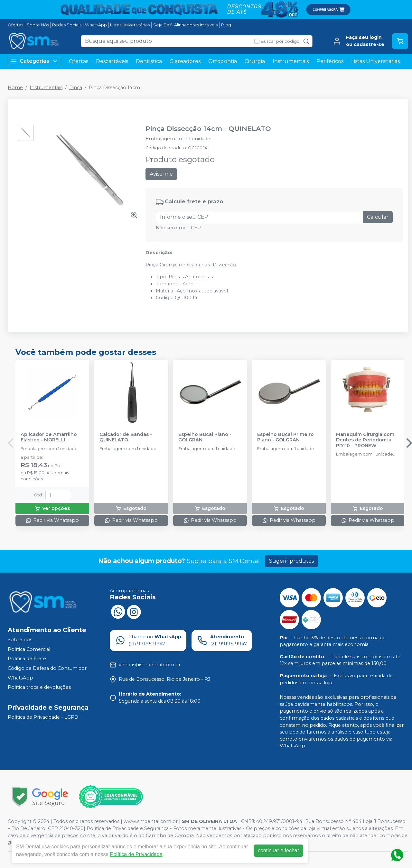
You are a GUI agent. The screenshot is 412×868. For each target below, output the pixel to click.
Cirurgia (255, 61)
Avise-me (161, 174)
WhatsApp (96, 25)
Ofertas (15, 25)
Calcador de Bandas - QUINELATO (126, 437)
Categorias (34, 61)
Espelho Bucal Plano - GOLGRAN (205, 437)
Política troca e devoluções (39, 687)
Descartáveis (112, 61)
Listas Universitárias (130, 25)
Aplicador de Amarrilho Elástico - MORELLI (49, 437)
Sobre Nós (38, 25)
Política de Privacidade (136, 854)
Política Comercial (29, 649)
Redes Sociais (67, 25)
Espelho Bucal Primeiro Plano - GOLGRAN (286, 437)
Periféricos (330, 61)
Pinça (76, 88)
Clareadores (185, 61)
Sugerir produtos (291, 561)
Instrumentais (291, 61)
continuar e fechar (278, 850)
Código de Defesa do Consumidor (47, 668)
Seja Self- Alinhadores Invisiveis (185, 25)
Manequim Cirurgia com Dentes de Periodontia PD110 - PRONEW (365, 440)
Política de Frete (27, 659)
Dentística (149, 61)
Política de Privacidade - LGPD (43, 717)
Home (15, 88)
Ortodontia (223, 61)
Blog (226, 25)
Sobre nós (20, 640)
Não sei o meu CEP (178, 228)
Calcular (378, 217)
